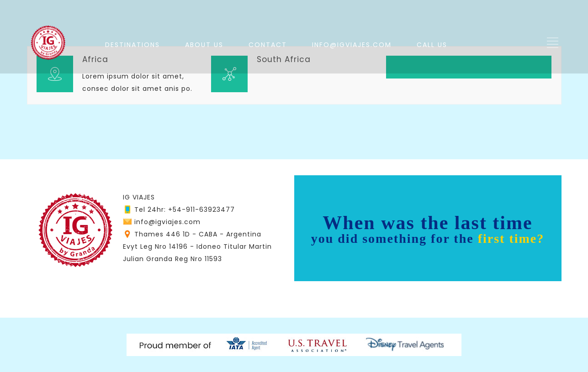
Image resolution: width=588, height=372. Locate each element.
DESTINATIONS (132, 45)
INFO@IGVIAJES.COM (352, 45)
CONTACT (268, 45)
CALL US (432, 45)
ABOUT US (204, 45)
